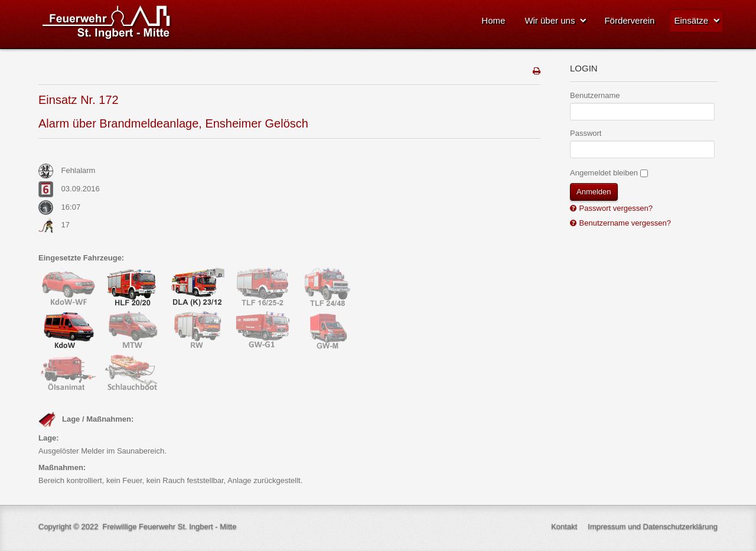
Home (493, 20)
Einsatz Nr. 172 (79, 100)
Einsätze (691, 20)
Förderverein (629, 20)
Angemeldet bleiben (604, 173)
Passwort (586, 133)
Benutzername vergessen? (624, 223)
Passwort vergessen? (615, 208)
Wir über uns (550, 20)
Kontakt (564, 526)
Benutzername (595, 95)
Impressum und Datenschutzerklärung (653, 526)
